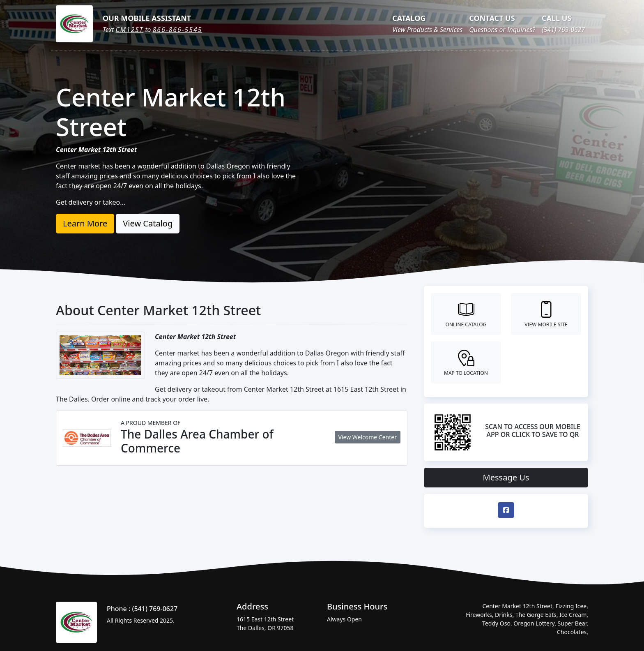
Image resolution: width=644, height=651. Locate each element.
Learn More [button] (85, 223)
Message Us (506, 477)
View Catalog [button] (148, 223)
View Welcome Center (368, 437)
